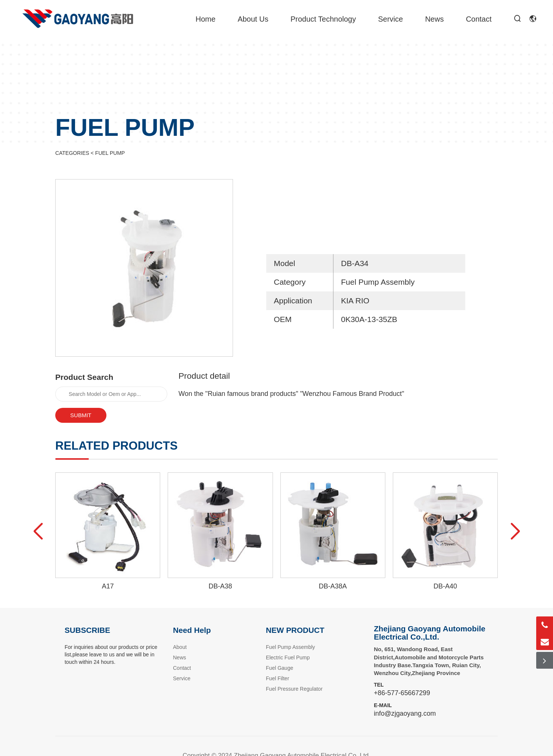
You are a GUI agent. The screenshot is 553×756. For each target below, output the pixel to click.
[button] (38, 532)
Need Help (192, 630)
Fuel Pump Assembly (291, 647)
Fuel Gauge (279, 668)
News (434, 19)
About (180, 647)
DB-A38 (220, 586)
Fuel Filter (277, 678)
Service (390, 19)
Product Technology (323, 19)
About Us (253, 19)
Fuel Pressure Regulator (294, 689)
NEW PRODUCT (295, 630)
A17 (108, 586)
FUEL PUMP (110, 153)
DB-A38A (333, 586)
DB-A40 (445, 586)
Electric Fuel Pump (288, 657)
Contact (479, 19)
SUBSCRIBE (87, 630)
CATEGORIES (72, 153)
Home (206, 19)
